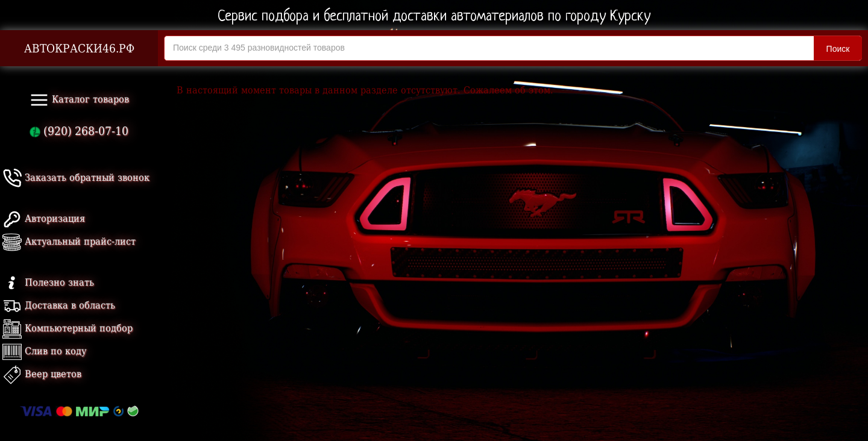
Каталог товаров (79, 100)
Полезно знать (48, 282)
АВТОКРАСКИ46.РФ (79, 48)
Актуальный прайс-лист (69, 241)
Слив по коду (44, 351)
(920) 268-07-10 (79, 131)
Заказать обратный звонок (76, 177)
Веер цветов (42, 374)
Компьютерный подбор (68, 328)
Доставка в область (59, 305)
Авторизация (44, 218)
